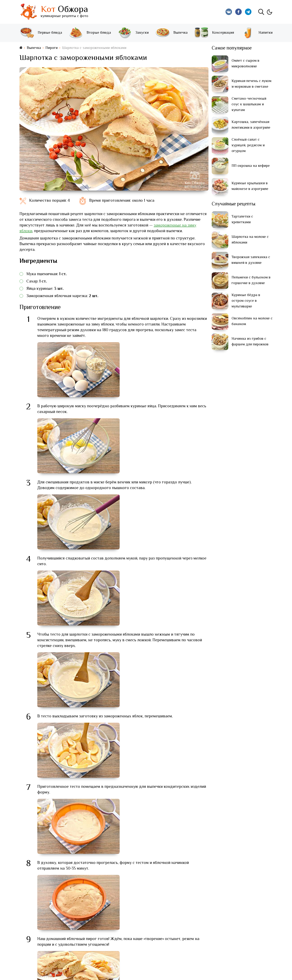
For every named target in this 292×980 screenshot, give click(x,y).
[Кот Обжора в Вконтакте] (229, 12)
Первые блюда (41, 33)
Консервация (214, 33)
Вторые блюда (90, 33)
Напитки (256, 33)
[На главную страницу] (21, 48)
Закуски (133, 33)
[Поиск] (261, 12)
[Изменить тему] (269, 12)
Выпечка (171, 33)
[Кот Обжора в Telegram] (248, 12)
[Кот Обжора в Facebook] (238, 12)
